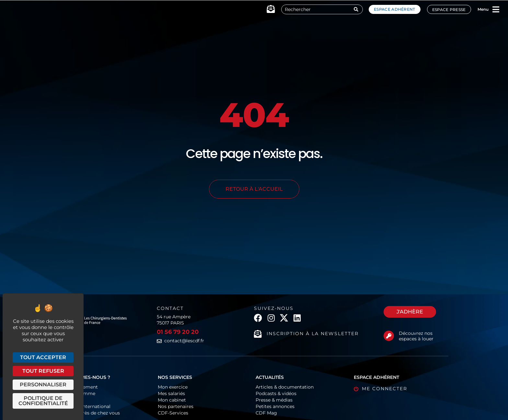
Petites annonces (275, 406)
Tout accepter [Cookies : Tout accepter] (43, 357)
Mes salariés (171, 393)
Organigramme (77, 393)
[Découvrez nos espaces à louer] (389, 336)
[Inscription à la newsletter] (258, 334)
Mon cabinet (172, 400)
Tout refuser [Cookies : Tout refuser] (43, 371)
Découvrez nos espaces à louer (416, 336)
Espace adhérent (395, 9)
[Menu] (496, 9)
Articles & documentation (285, 387)
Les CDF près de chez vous (90, 413)
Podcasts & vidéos (276, 393)
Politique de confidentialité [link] (43, 401)
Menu (483, 9)
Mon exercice (173, 387)
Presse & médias (274, 400)
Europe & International (85, 406)
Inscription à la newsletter (313, 334)
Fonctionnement (79, 387)
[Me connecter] (356, 389)
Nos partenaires (176, 406)
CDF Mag (266, 413)
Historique (71, 400)
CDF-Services (173, 413)
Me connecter (385, 389)
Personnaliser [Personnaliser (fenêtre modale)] (43, 385)
